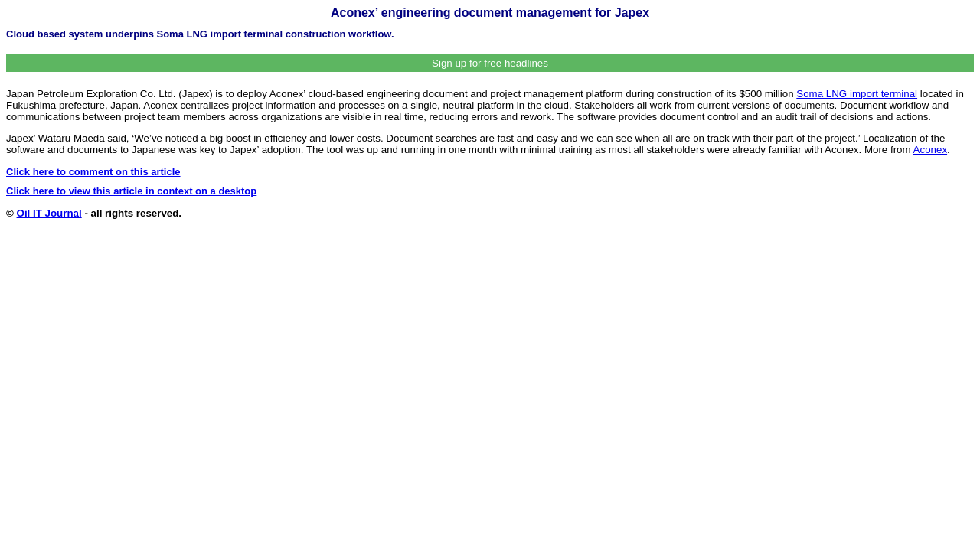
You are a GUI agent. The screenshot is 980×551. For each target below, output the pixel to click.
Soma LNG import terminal (857, 94)
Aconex (930, 150)
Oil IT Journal (49, 213)
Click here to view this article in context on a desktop (131, 191)
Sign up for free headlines (490, 63)
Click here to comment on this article (93, 172)
